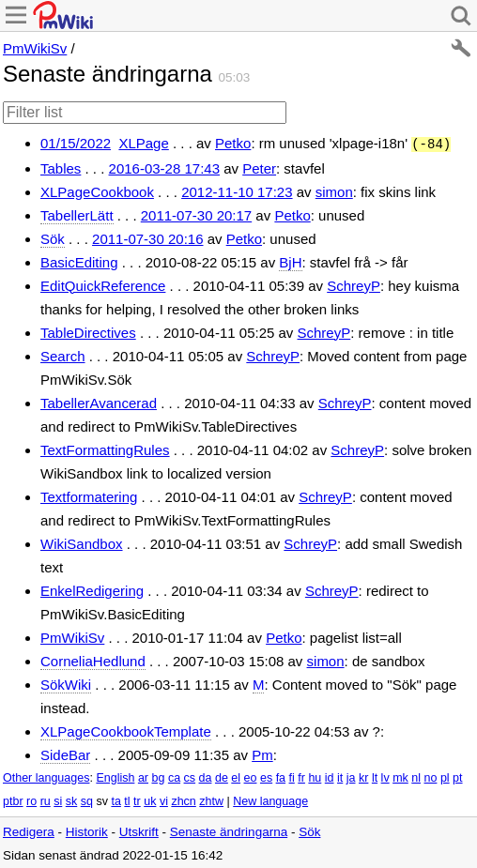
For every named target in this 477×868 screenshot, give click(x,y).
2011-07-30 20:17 (196, 213)
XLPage (143, 143)
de (222, 776)
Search (63, 354)
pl (445, 776)
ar (143, 776)
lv (385, 776)
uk (150, 799)
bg (158, 776)
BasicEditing (79, 260)
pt (457, 776)
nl (416, 776)
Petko (233, 143)
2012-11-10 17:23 (237, 190)
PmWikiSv (35, 48)
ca (174, 776)
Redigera (29, 830)
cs (190, 776)
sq (87, 799)
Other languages (46, 776)
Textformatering (89, 495)
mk (400, 776)
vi (164, 799)
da (206, 776)
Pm (262, 753)
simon (334, 190)
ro (31, 799)
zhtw (211, 799)
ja (351, 776)
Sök (53, 237)
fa (281, 776)
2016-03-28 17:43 (164, 167)
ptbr (13, 799)
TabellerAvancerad (99, 401)
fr (301, 776)
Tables (61, 167)
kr (363, 776)
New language (270, 799)
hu (315, 776)
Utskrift (139, 830)
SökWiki (66, 683)
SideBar (65, 753)
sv (102, 799)
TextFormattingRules (105, 448)
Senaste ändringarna (229, 830)
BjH (290, 260)
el (236, 776)
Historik (87, 830)
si (58, 799)
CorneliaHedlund (93, 659)
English (115, 776)
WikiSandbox (82, 542)
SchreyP (354, 284)
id (330, 776)
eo (251, 776)
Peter (259, 167)
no (431, 776)
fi (292, 776)
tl (127, 799)
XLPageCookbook (97, 190)
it (340, 776)
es (266, 776)
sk (72, 799)
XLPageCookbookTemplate (126, 730)
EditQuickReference (103, 284)
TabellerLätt (77, 213)
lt (375, 776)
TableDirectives (88, 331)
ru (46, 799)
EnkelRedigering (92, 589)
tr (137, 799)
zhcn (183, 799)
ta (115, 799)
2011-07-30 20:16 (147, 237)
